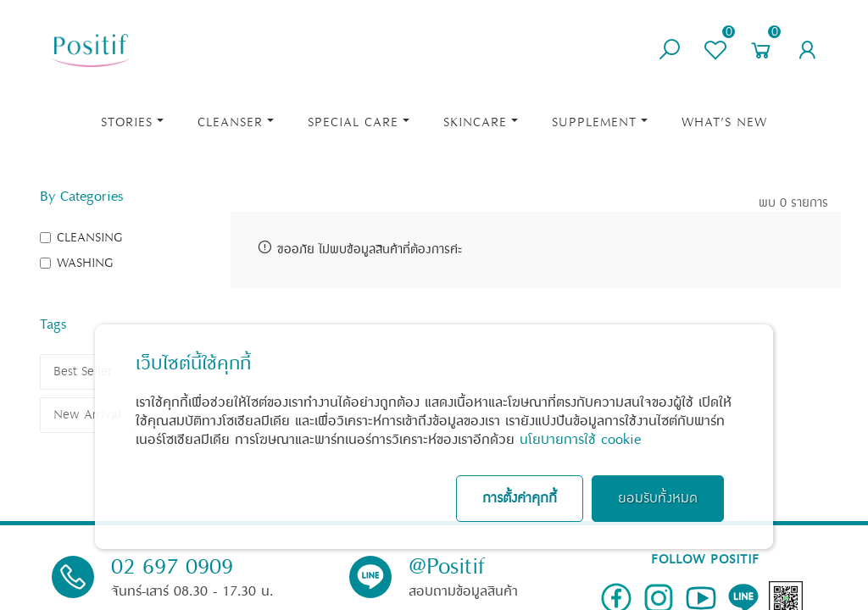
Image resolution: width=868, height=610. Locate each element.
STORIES (127, 122)
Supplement (594, 122)
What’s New (724, 122)
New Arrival (87, 415)
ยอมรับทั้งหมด (658, 499)
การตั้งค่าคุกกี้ (520, 499)
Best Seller (83, 372)
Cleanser (230, 122)
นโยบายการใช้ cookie (580, 440)
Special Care (353, 122)
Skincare (475, 122)
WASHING (85, 263)
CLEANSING (90, 238)
